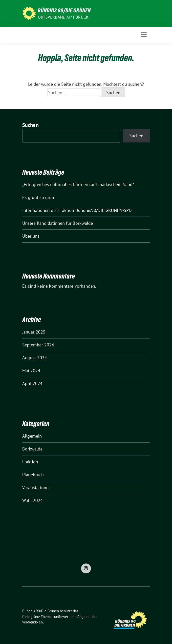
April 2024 (32, 383)
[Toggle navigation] (144, 35)
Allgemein (32, 436)
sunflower (60, 617)
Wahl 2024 (32, 500)
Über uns (31, 236)
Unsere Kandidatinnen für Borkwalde (58, 223)
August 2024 (35, 358)
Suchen (30, 125)
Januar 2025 (34, 332)
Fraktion (30, 462)
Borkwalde (32, 449)
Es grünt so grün (38, 197)
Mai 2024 (31, 371)
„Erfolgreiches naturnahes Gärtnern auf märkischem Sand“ (78, 184)
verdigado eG (33, 622)
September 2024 (38, 345)
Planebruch (33, 475)
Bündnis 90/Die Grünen (64, 10)
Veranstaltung (35, 488)
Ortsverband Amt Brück (63, 17)
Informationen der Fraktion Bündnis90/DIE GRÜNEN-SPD (77, 210)
